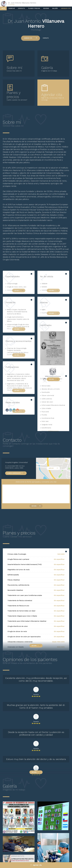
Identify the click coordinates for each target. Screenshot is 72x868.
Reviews (46, 8)
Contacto (21, 8)
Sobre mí (12, 8)
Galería (55, 8)
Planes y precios (34, 8)
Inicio (3, 8)
